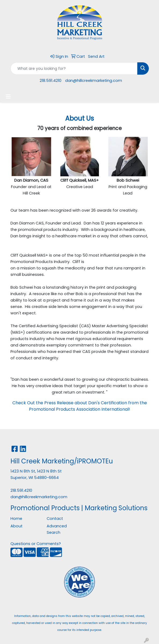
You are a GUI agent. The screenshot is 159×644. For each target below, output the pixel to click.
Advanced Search (57, 529)
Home (16, 519)
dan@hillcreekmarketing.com (94, 81)
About (16, 526)
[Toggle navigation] (8, 97)
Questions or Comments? (36, 544)
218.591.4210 (51, 81)
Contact (55, 519)
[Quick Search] (74, 68)
